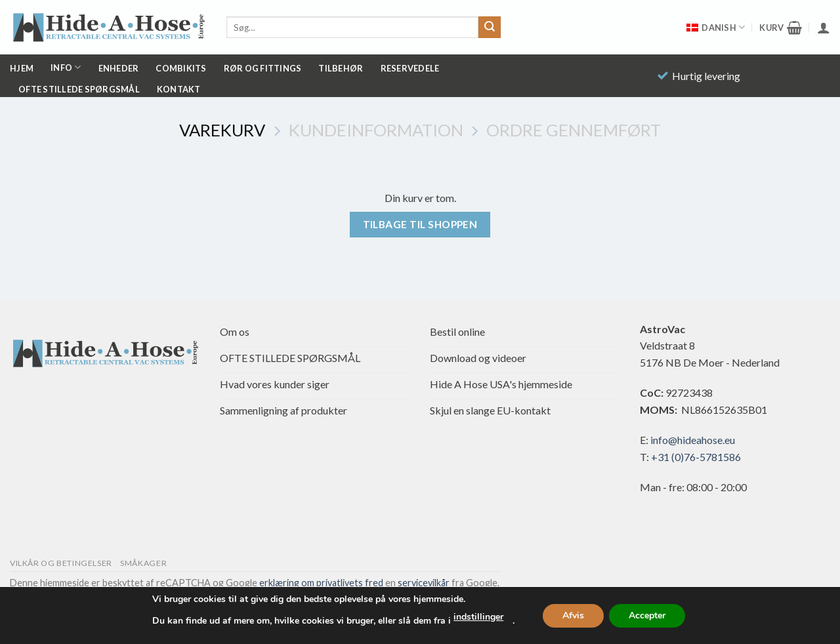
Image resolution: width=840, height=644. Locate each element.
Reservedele (410, 68)
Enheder (119, 68)
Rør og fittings (263, 68)
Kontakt (179, 89)
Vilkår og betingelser (61, 563)
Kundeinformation (376, 130)
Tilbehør (341, 68)
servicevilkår (424, 583)
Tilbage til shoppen (420, 224)
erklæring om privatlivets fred (321, 583)
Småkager (143, 563)
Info (66, 67)
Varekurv (222, 130)
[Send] (490, 28)
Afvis (573, 615)
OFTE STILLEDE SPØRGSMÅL (79, 89)
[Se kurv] (781, 28)
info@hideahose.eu (693, 440)
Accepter (647, 615)
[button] (824, 28)
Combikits (181, 68)
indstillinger (478, 617)
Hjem (22, 68)
